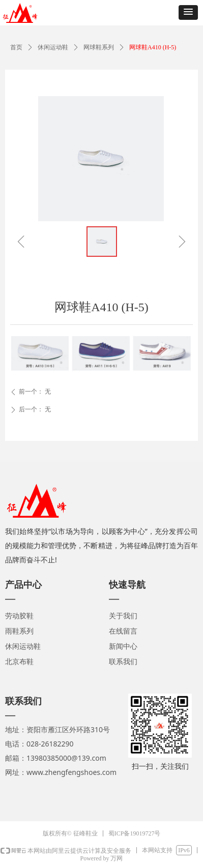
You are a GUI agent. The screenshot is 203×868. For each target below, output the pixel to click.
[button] (188, 12)
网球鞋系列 (99, 47)
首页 (16, 47)
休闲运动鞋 (53, 47)
